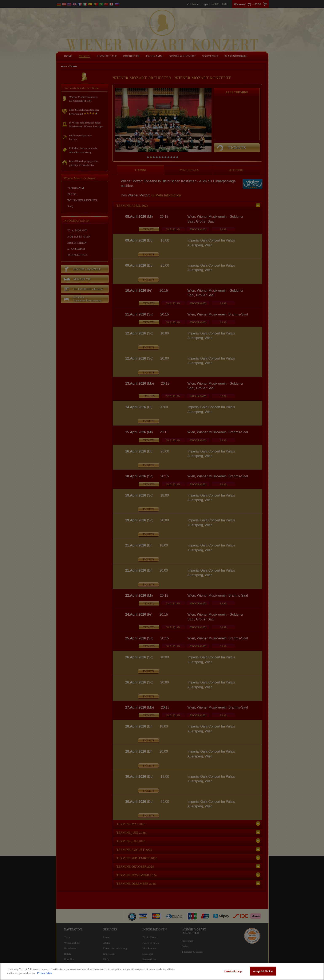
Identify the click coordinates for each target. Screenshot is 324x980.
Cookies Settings (233, 971)
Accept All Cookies (263, 971)
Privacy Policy (44, 973)
